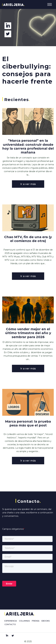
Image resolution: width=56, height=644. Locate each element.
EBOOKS (46, 621)
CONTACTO (10, 624)
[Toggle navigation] (50, 4)
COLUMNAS (24, 621)
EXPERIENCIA (11, 621)
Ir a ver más (28, 184)
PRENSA (36, 621)
